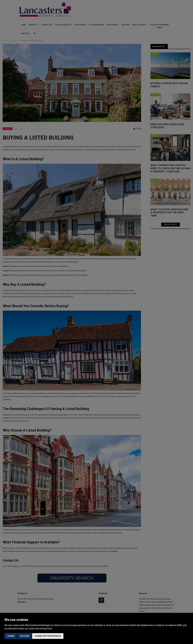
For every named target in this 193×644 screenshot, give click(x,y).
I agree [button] (11, 636)
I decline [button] (25, 636)
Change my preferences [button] (48, 636)
